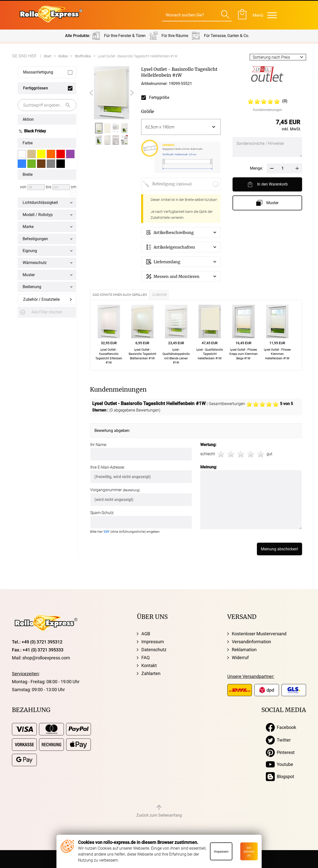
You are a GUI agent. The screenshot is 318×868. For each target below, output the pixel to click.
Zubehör (159, 295)
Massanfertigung (38, 72)
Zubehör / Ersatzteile (41, 299)
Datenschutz (154, 650)
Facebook (281, 727)
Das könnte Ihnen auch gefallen (120, 295)
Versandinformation (251, 642)
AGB (146, 634)
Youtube (279, 764)
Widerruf (240, 658)
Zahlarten (151, 673)
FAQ (145, 658)
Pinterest (280, 753)
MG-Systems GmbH (220, 859)
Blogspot (280, 777)
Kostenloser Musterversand (259, 634)
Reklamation (244, 650)
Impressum (153, 642)
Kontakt (149, 665)
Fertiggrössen (36, 88)
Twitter (278, 740)
